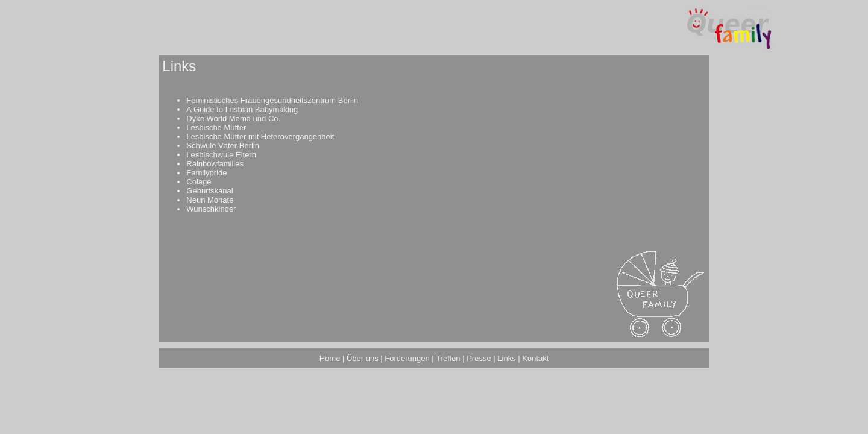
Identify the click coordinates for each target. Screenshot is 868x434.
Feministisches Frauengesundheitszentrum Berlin (272, 100)
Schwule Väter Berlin (223, 146)
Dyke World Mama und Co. (233, 118)
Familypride (206, 173)
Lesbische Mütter (216, 127)
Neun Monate (210, 200)
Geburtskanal (209, 191)
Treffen (448, 358)
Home (330, 358)
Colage (199, 182)
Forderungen (407, 358)
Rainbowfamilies (215, 164)
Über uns (363, 358)
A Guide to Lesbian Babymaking (242, 109)
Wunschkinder (211, 209)
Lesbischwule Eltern (221, 155)
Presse (479, 358)
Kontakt (535, 358)
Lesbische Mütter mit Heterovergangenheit (260, 137)
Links (506, 358)
